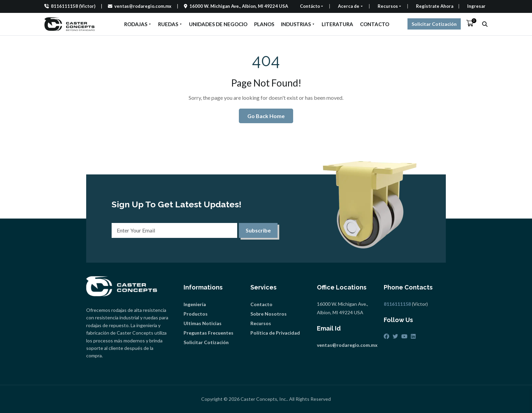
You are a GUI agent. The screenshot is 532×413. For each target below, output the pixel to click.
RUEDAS (170, 24)
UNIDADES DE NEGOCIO (218, 24)
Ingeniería (195, 304)
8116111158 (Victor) (70, 6)
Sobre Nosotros (269, 314)
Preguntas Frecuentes (208, 333)
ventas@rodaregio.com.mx (140, 6)
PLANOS (264, 24)
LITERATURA (337, 24)
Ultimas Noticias (203, 323)
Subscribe (258, 230)
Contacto (261, 304)
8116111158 (397, 304)
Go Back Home (266, 116)
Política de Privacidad (275, 333)
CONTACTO (375, 24)
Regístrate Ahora (435, 6)
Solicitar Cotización (434, 24)
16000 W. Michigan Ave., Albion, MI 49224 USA (236, 6)
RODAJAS (138, 24)
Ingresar (476, 6)
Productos (196, 314)
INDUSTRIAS (298, 24)
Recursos (261, 323)
